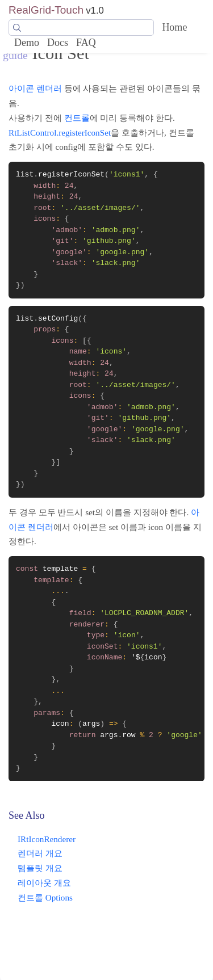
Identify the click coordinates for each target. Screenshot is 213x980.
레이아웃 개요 (44, 883)
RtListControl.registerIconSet (60, 133)
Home (174, 27)
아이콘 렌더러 (35, 88)
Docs (58, 43)
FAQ (86, 43)
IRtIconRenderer (47, 839)
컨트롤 (77, 118)
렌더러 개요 (40, 853)
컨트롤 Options (45, 897)
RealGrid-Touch (46, 10)
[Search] (81, 28)
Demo (27, 43)
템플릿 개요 (40, 868)
